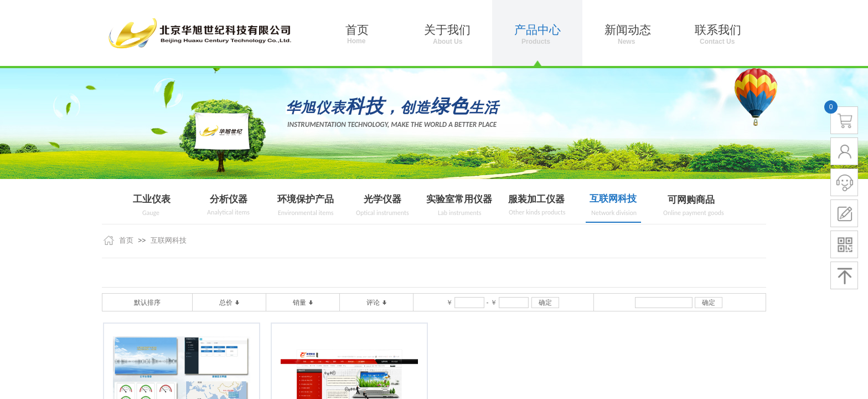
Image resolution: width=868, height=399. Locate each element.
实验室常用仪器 (459, 199)
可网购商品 (691, 200)
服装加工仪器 (536, 199)
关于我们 (447, 30)
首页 (126, 240)
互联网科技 (613, 199)
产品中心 (538, 30)
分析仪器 (229, 199)
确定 (545, 303)
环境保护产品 (306, 199)
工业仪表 (152, 199)
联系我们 (718, 30)
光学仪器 (383, 199)
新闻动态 (628, 30)
